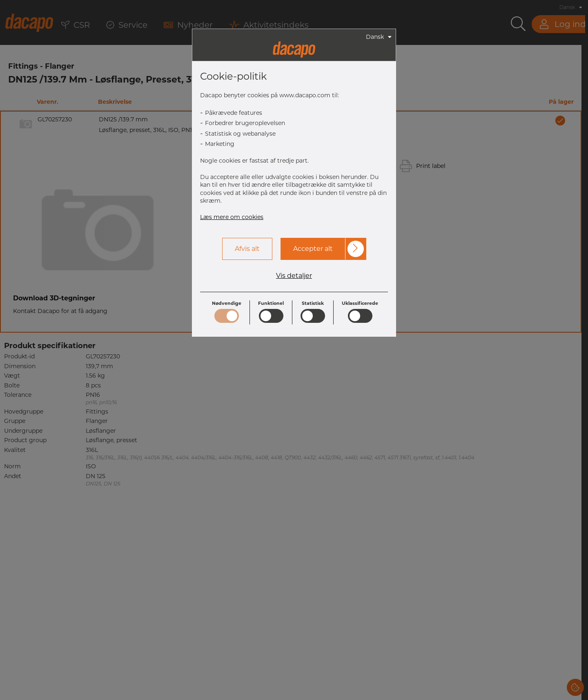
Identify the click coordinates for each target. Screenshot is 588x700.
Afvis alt (247, 249)
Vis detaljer (294, 276)
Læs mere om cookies (232, 217)
